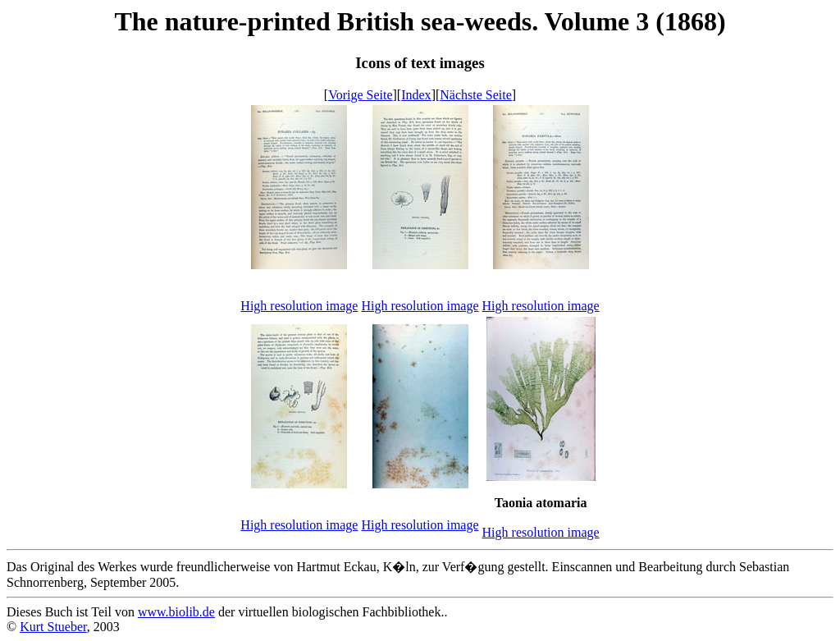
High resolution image (299, 306)
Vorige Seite (360, 95)
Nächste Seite (476, 95)
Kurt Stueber (53, 627)
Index (416, 95)
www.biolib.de (176, 612)
